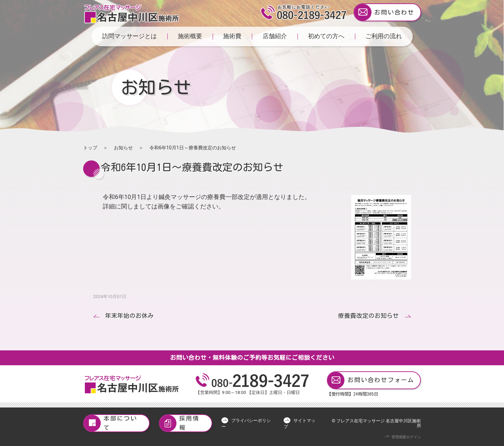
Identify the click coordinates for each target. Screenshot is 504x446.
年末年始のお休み (129, 316)
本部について (111, 423)
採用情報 (179, 423)
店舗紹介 (275, 36)
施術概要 (190, 36)
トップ (90, 148)
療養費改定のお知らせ (368, 316)
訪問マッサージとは (129, 36)
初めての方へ (326, 36)
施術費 (232, 36)
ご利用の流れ (384, 36)
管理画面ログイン (406, 437)
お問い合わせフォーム (371, 380)
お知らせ (123, 148)
